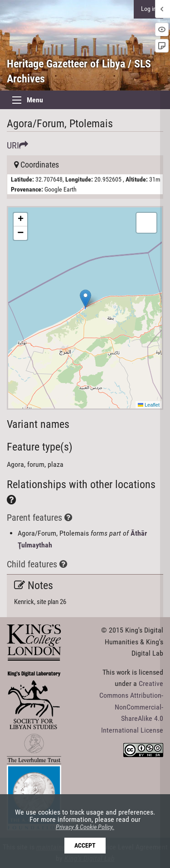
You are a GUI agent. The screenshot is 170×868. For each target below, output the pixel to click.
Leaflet (149, 405)
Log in (149, 9)
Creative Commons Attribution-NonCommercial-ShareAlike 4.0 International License (131, 707)
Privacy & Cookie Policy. (85, 827)
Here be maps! (84, 308)
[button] (85, 299)
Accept (85, 846)
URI (17, 145)
